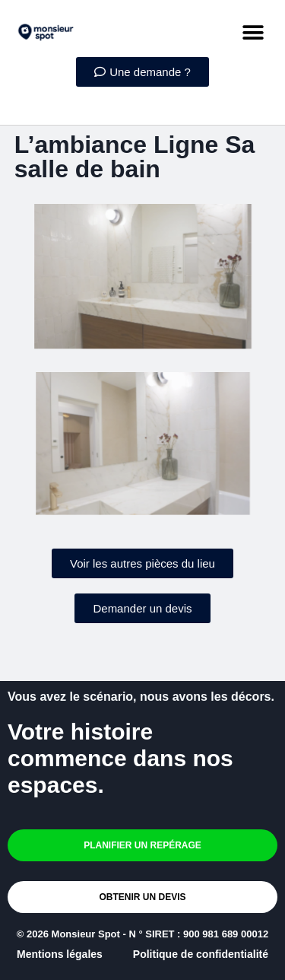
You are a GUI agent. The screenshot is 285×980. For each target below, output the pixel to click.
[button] (253, 32)
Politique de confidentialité (201, 954)
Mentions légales (60, 954)
